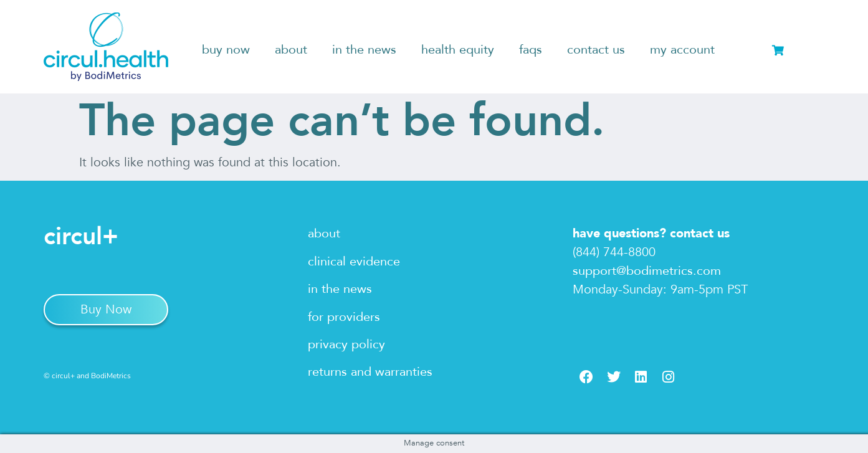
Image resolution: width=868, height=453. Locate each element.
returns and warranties (370, 372)
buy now (226, 50)
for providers (344, 317)
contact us (596, 50)
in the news (364, 50)
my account (682, 50)
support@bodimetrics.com (647, 271)
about (291, 50)
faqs (531, 50)
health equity (458, 50)
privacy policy (346, 344)
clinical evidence (354, 261)
